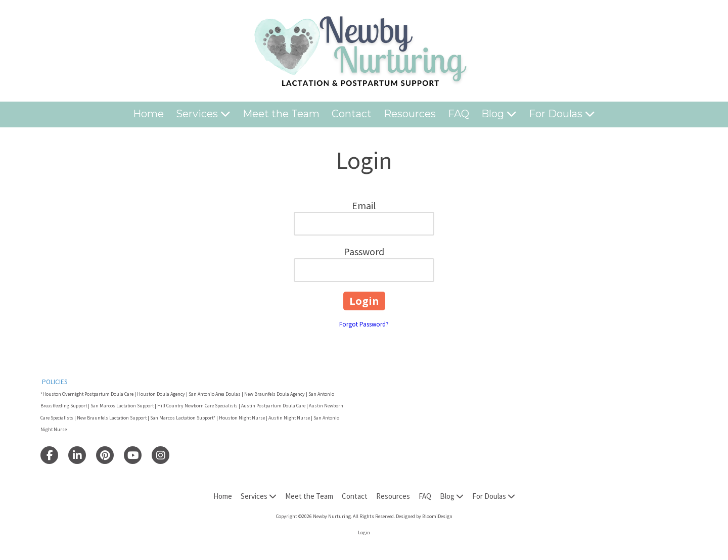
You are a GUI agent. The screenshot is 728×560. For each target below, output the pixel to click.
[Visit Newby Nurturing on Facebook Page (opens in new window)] (49, 455)
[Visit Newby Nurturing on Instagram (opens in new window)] (161, 455)
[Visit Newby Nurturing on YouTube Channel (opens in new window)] (133, 455)
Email (364, 205)
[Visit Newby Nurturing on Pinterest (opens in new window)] (105, 455)
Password (364, 251)
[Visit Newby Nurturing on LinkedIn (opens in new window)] (77, 455)
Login (364, 532)
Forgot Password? (364, 324)
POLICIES (55, 382)
